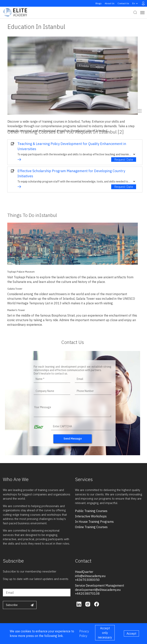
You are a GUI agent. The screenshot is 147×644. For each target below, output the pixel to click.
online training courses (91, 527)
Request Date (124, 160)
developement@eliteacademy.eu (98, 590)
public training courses (91, 511)
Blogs (99, 3)
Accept (131, 633)
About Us (110, 3)
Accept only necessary (105, 633)
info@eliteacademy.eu (90, 576)
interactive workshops (91, 516)
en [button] (136, 3)
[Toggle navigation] (142, 13)
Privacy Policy (84, 633)
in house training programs (94, 522)
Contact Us (123, 3)
